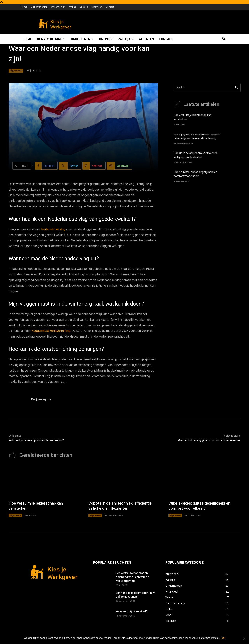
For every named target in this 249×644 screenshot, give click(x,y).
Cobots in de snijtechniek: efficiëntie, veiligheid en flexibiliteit (196, 155)
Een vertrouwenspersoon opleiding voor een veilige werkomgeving (132, 577)
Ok (224, 638)
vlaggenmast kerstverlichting (51, 331)
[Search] (236, 88)
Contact (110, 7)
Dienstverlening (39, 7)
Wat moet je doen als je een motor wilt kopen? (36, 440)
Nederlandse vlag (53, 229)
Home (24, 7)
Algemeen (97, 7)
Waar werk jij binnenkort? (132, 611)
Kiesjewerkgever (41, 400)
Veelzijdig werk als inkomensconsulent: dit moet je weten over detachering (197, 136)
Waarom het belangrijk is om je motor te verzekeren (209, 440)
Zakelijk (84, 7)
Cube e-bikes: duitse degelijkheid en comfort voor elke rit (195, 174)
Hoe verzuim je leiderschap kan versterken (36, 506)
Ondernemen (58, 7)
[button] (224, 39)
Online (73, 7)
